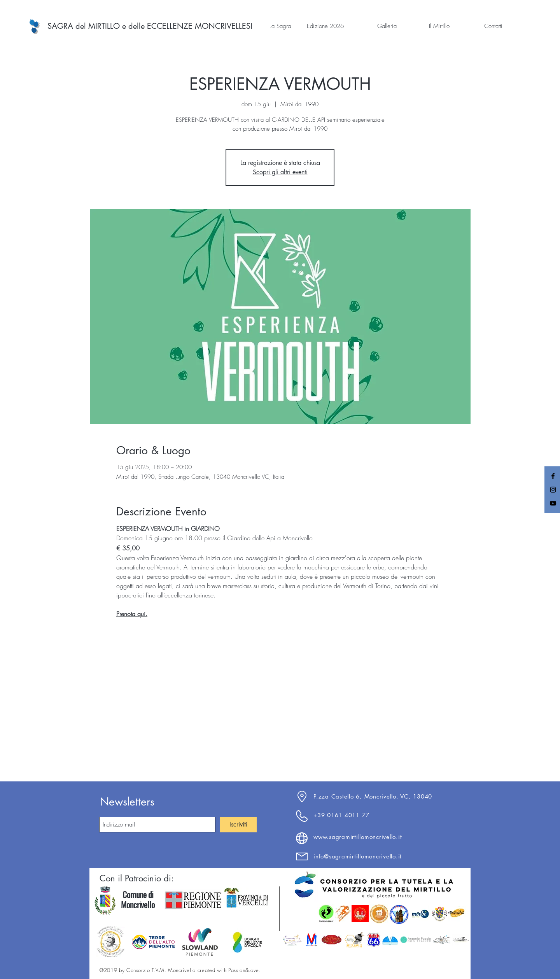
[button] (270, 26)
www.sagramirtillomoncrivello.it (358, 837)
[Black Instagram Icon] (553, 490)
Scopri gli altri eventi (280, 172)
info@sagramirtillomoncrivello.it (358, 856)
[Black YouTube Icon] (553, 503)
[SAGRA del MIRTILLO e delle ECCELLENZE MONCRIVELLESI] (150, 26)
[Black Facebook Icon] (553, 476)
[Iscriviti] (238, 825)
